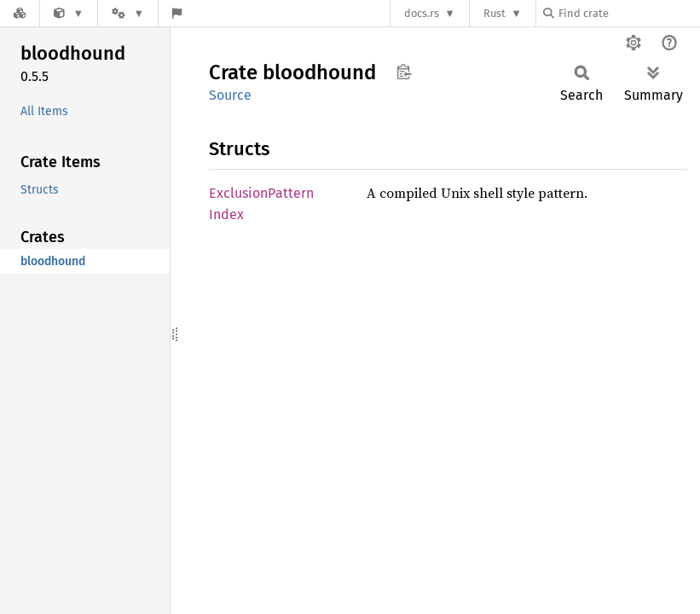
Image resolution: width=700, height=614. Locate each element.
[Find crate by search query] (628, 13)
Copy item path (404, 72)
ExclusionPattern (261, 193)
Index (226, 214)
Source (230, 95)
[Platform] (128, 13)
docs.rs (422, 13)
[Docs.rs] (20, 13)
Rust (495, 13)
